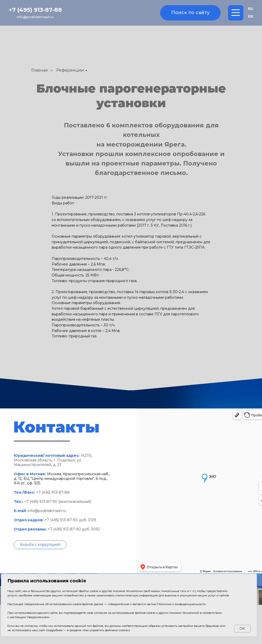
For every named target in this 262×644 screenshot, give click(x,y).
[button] (40, 545)
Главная (40, 70)
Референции (70, 70)
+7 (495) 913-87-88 (35, 10)
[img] (131, 13)
